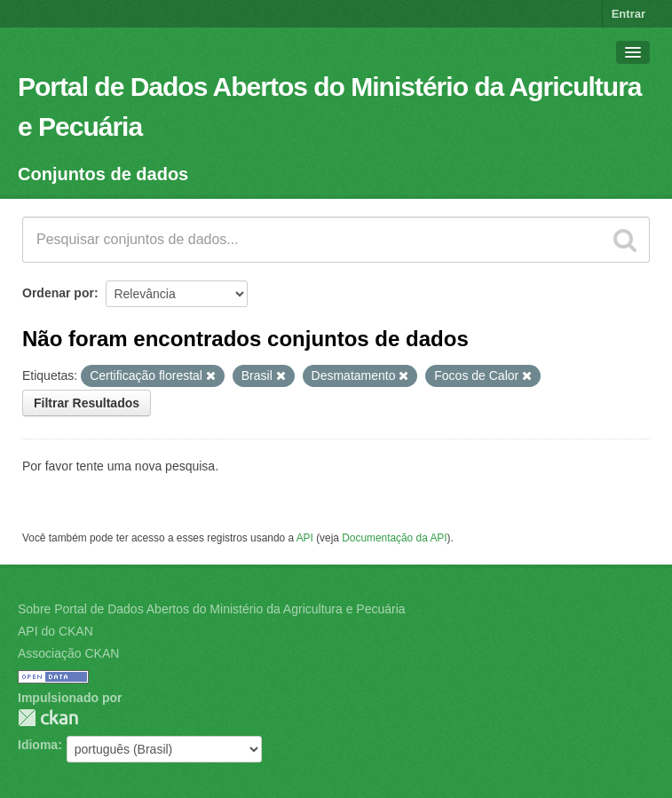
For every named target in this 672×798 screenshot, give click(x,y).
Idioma (38, 745)
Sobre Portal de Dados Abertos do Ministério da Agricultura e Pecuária (212, 609)
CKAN (48, 718)
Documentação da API (394, 538)
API (305, 538)
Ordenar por (58, 293)
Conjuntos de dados (103, 174)
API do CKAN (55, 631)
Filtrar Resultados (87, 403)
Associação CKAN (68, 653)
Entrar (629, 14)
